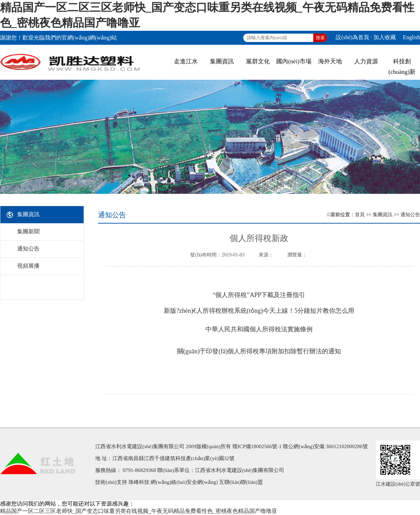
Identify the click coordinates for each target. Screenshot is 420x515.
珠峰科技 (139, 482)
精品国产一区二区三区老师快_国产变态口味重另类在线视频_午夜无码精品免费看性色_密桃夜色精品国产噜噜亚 (139, 511)
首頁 (360, 215)
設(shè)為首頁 (352, 37)
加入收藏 (385, 37)
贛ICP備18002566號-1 (257, 446)
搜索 (320, 38)
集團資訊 (383, 215)
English (411, 37)
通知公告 (410, 215)
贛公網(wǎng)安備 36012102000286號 (325, 446)
